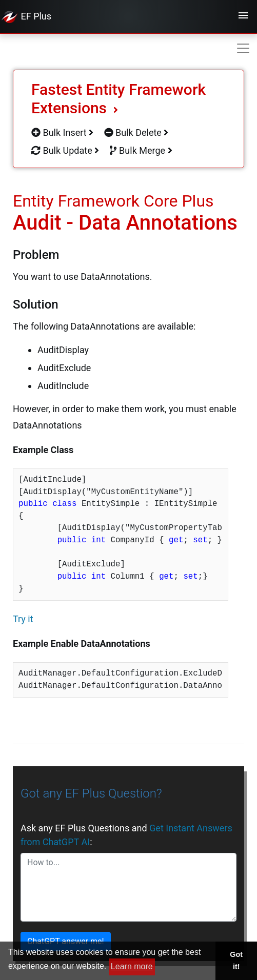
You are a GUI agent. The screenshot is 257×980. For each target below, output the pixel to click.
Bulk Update (65, 150)
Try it (23, 619)
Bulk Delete (136, 132)
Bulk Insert (62, 132)
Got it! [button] (236, 961)
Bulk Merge (141, 150)
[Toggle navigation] (243, 17)
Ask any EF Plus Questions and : (126, 835)
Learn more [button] (132, 966)
